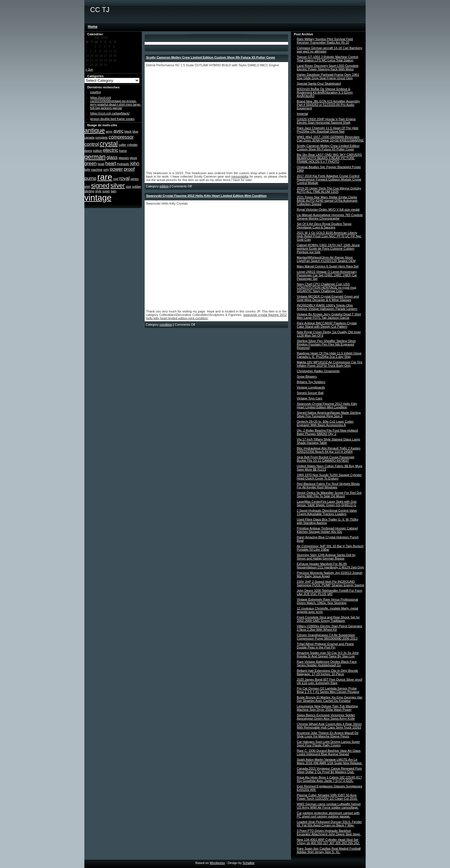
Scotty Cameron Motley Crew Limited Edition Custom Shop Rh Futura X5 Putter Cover (211, 57)
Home (93, 27)
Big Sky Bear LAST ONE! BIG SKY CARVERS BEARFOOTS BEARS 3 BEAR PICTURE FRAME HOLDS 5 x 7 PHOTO (329, 158)
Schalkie (249, 863)
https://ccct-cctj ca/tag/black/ (110, 113)
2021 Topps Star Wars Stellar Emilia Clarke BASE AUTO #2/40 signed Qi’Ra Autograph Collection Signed (327, 201)
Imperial (302, 114)
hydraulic (123, 164)
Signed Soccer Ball (310, 393)
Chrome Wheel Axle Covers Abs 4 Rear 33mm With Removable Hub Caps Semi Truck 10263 (329, 726)
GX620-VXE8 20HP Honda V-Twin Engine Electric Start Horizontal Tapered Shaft (326, 121)
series (135, 179)
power (117, 169)
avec (118, 131)
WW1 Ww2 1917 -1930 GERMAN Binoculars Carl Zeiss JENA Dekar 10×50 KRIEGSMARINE (330, 139)
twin (114, 191)
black (128, 131)
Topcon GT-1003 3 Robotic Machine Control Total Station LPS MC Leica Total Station (327, 59)
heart (111, 163)
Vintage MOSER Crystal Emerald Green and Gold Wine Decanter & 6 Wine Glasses (328, 298)
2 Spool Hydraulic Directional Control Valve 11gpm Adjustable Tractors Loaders (327, 512)
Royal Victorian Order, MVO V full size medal (328, 209)
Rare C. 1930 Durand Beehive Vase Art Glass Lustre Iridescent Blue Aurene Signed (329, 752)
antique (95, 130)
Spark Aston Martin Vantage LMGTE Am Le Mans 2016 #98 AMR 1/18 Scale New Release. (330, 761)
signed (100, 186)
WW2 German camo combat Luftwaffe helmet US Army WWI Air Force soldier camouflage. (329, 806)
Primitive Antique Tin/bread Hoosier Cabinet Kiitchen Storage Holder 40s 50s (327, 530)
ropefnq (95, 92)
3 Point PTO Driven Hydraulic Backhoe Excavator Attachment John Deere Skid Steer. (329, 832)
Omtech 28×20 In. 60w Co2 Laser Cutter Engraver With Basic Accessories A (325, 423)
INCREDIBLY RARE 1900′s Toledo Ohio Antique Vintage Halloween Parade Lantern (327, 307)
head (101, 164)
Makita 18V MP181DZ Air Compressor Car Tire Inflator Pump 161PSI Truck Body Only (330, 364)
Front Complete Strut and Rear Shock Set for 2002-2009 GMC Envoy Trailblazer (328, 619)
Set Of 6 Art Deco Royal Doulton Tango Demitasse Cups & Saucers (324, 226)
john (135, 163)
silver (118, 186)
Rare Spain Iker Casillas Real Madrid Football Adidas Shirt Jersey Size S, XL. (329, 850)
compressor (121, 137)
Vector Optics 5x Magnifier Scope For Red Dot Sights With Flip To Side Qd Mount (329, 494)
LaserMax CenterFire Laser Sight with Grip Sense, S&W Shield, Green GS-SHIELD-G (327, 503)
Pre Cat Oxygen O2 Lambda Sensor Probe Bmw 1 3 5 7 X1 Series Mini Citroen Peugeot (328, 690)
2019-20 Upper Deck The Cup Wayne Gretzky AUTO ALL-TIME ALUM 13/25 (329, 190)
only (106, 170)
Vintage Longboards (311, 387)
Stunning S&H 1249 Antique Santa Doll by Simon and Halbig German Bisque (326, 557)
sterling (89, 191)
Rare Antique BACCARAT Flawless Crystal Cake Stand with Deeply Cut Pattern (327, 325)
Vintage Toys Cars (310, 398)
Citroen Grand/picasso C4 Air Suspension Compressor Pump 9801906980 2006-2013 (327, 637)
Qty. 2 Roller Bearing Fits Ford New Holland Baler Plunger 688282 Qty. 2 (327, 432)
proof (129, 169)
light (87, 170)
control (92, 144)
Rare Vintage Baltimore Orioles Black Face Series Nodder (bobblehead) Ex (327, 663)
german (95, 157)
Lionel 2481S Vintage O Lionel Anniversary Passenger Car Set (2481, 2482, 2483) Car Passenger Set (327, 275)
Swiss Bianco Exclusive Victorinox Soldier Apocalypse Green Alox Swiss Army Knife (326, 717)
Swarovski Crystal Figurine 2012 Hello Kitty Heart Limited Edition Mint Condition (206, 196)
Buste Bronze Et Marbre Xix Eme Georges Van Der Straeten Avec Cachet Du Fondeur (329, 699)
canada (89, 137)
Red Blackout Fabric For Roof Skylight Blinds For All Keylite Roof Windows (328, 486)
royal (125, 178)
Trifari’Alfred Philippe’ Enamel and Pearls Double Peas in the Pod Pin (325, 646)
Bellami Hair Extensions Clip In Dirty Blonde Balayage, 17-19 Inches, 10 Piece (327, 672)
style (98, 191)
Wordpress (217, 863)
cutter (122, 145)
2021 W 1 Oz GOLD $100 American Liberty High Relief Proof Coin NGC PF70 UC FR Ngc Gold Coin (329, 236)
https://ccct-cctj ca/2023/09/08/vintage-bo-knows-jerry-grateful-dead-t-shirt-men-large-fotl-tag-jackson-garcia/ (116, 103)
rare (105, 177)
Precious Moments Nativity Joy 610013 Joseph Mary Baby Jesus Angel (330, 574)
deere (88, 151)
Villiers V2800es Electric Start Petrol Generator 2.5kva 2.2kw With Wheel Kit (329, 628)
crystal (109, 144)
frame (123, 151)
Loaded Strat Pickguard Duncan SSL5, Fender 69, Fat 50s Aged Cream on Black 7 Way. (329, 824)
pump (90, 178)
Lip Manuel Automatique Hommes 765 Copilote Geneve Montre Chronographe (330, 217)
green (91, 163)
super (106, 191)
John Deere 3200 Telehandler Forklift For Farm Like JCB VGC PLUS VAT (329, 592)
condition (166, 325)
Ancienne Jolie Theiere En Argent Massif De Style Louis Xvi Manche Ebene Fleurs (328, 735)
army (109, 131)
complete (101, 137)
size (128, 187)
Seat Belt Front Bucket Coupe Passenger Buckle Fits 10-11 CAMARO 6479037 (326, 459)
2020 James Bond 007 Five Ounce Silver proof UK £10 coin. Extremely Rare (329, 681)
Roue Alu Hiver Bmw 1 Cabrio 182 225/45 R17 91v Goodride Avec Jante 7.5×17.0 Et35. (329, 779)
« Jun (89, 69)
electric (111, 150)
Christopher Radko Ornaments (318, 371)
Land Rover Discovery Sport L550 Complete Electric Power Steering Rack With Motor (328, 67)
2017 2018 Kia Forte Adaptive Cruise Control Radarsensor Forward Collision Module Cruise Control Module (329, 179)
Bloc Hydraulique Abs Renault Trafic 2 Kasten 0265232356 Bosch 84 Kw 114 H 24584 (329, 450)
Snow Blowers (307, 376)
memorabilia (240, 176)
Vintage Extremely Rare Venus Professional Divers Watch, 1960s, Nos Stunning (327, 601)
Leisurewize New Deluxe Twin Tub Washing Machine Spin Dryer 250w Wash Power (327, 708)
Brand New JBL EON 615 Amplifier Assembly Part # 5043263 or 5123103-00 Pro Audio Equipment (328, 105)
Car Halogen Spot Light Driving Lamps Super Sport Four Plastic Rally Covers (328, 743)
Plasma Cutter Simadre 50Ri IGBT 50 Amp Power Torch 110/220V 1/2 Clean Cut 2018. (327, 797)
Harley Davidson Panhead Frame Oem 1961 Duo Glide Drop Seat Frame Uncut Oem (328, 76)
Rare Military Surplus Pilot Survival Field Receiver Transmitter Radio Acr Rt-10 (325, 41)
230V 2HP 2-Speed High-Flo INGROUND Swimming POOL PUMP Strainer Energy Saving (330, 583)
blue (135, 131)
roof (116, 179)
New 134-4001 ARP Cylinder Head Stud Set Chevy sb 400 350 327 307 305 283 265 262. (328, 841)
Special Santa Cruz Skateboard (319, 84)
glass (112, 157)
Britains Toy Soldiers (311, 382)
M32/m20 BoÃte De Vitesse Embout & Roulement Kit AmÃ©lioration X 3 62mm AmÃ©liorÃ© (325, 92)
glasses (124, 158)
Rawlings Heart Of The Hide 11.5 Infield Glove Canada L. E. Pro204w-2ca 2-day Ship (329, 355)
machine (97, 170)
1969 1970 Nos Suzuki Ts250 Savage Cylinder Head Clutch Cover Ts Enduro (329, 477)
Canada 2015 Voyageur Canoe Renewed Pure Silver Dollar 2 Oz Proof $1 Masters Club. (329, 770)
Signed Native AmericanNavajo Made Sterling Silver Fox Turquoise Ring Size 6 (329, 414)
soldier (136, 187)
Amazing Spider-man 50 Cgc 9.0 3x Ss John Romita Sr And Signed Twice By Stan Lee (328, 655)
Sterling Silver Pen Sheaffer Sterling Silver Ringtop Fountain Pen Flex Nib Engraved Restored (326, 344)
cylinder (132, 145)
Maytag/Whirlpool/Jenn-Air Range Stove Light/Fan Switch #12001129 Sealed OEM (326, 259)
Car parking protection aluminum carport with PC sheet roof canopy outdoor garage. (328, 815)
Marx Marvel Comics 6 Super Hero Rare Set (328, 266)
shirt (87, 187)
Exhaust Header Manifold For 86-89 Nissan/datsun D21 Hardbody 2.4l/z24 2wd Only (330, 566)
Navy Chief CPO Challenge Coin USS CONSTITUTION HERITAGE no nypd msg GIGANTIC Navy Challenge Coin (326, 288)
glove (133, 158)
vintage (98, 198)
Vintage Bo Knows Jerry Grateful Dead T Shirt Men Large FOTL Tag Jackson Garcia (329, 316)
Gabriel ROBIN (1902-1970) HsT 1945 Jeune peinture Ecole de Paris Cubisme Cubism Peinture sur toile (328, 248)
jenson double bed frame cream (112, 119)
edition (97, 151)
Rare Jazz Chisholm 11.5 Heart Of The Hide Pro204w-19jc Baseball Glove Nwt (328, 130)
